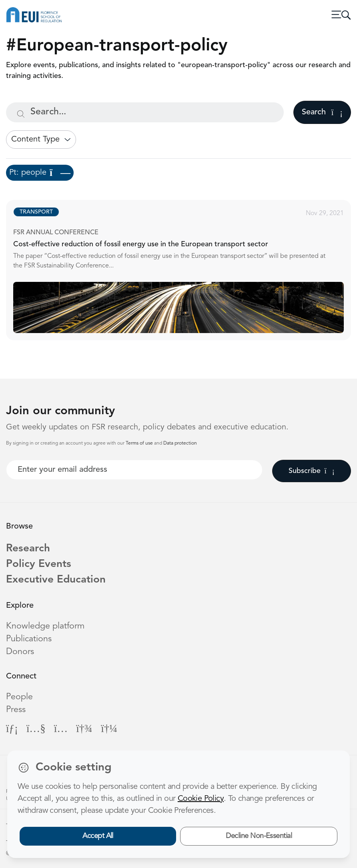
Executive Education (56, 580)
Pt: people (40, 173)
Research (28, 549)
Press (16, 710)
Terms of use (140, 443)
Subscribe (312, 471)
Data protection (180, 443)
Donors (20, 652)
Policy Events (39, 564)
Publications (29, 639)
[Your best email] (134, 470)
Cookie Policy (201, 799)
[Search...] (145, 112)
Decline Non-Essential (259, 836)
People (19, 697)
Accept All (98, 836)
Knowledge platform (45, 626)
